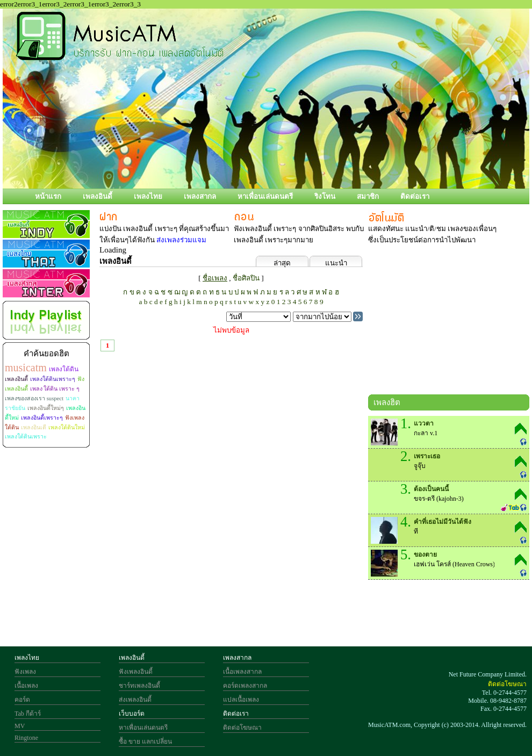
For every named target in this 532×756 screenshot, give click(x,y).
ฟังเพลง (25, 672)
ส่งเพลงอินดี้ (135, 700)
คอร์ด (22, 700)
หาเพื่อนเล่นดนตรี (265, 196)
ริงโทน (325, 196)
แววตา (424, 423)
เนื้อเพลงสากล (242, 672)
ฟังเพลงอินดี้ (136, 672)
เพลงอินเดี (34, 427)
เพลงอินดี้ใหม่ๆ (46, 408)
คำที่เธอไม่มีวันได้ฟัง (443, 522)
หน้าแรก (48, 196)
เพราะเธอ (427, 456)
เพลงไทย (148, 196)
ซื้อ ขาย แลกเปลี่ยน (145, 741)
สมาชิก (368, 196)
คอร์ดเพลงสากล (245, 686)
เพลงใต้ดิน (64, 369)
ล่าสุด (282, 263)
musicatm (26, 368)
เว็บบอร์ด (132, 714)
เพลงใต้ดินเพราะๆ (53, 379)
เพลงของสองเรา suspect (34, 398)
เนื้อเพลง (26, 686)
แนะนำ (336, 263)
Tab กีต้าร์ (28, 714)
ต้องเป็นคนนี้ (431, 489)
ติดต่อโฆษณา (242, 728)
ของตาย (425, 555)
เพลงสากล (200, 196)
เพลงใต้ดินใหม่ (67, 427)
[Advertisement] (449, 322)
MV (20, 726)
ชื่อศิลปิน (246, 278)
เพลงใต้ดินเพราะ (26, 437)
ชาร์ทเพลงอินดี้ (139, 686)
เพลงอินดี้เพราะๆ (42, 418)
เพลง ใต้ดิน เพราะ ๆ (55, 389)
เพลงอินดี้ (98, 196)
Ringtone (26, 738)
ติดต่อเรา (415, 196)
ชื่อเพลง (215, 278)
